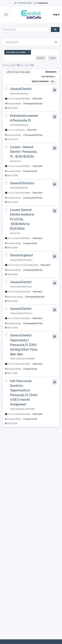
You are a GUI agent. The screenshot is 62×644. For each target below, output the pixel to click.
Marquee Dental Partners (21, 260)
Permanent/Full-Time (34, 104)
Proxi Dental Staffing (19, 188)
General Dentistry (23, 99)
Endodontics (20, 130)
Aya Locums (15, 161)
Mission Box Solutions (19, 94)
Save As (41, 58)
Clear (52, 58)
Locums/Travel (31, 171)
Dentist (11, 99)
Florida (18, 104)
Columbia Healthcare (19, 125)
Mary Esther (12, 297)
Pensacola (11, 104)
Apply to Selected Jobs (18, 72)
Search (55, 29)
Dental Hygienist (15, 265)
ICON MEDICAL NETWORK (22, 359)
